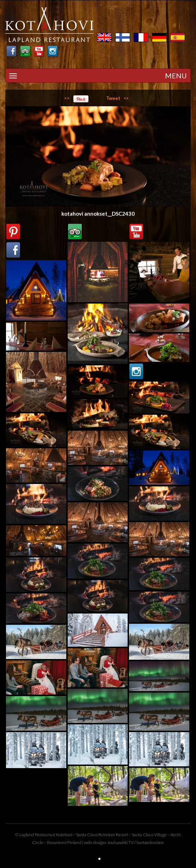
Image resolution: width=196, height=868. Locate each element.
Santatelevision (150, 842)
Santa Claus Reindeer (96, 835)
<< (67, 98)
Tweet (113, 98)
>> (126, 98)
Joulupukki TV (120, 842)
